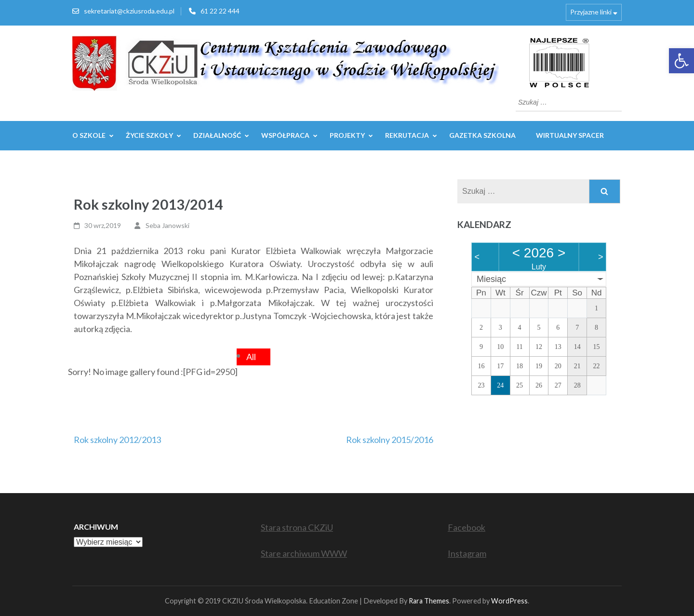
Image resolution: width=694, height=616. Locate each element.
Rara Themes (429, 601)
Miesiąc (491, 279)
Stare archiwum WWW (304, 553)
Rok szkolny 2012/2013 (117, 440)
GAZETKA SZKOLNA (482, 135)
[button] (681, 61)
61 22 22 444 (220, 11)
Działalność (217, 135)
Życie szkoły (149, 135)
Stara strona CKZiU (297, 527)
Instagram (467, 553)
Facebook (467, 527)
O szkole (89, 135)
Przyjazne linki (591, 12)
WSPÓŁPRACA (285, 135)
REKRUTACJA (407, 135)
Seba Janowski (167, 225)
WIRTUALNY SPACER (570, 135)
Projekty (347, 135)
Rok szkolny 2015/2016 (390, 440)
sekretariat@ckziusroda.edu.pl (129, 11)
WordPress (509, 601)
